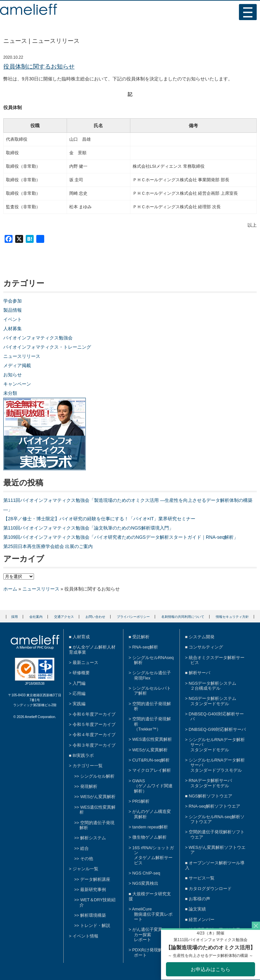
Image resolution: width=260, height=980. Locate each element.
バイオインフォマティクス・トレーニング (47, 347)
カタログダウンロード (210, 889)
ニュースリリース (22, 356)
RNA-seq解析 (145, 647)
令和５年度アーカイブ (94, 724)
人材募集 (13, 329)
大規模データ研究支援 (150, 896)
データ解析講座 (95, 879)
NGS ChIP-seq (146, 873)
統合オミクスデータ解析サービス (217, 660)
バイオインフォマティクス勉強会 (38, 338)
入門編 (79, 683)
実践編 (79, 704)
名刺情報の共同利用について (183, 617)
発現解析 (89, 786)
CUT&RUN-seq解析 (151, 760)
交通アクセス (64, 617)
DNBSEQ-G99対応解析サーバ (217, 729)
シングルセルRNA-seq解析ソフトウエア (217, 819)
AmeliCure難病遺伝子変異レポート (152, 914)
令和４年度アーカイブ (94, 735)
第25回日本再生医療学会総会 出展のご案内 (48, 546)
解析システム (93, 838)
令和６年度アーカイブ (94, 714)
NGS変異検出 (146, 883)
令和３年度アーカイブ (94, 745)
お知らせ (13, 375)
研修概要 (81, 673)
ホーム (10, 589)
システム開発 (202, 637)
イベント (13, 319)
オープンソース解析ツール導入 (215, 865)
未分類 (10, 393)
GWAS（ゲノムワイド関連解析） (152, 786)
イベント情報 (85, 936)
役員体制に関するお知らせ (39, 67)
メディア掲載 (17, 365)
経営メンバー (202, 920)
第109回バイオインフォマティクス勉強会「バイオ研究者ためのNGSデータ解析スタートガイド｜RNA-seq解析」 (121, 537)
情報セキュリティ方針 (232, 617)
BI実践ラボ (83, 755)
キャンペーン (17, 384)
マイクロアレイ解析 (152, 770)
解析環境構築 (93, 915)
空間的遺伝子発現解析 (97, 825)
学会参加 (13, 301)
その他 (87, 859)
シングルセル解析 (97, 776)
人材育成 (81, 637)
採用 (15, 617)
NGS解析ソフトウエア (211, 796)
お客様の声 (199, 899)
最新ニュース (85, 663)
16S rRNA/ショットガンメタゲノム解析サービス (153, 855)
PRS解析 (141, 801)
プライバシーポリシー (133, 617)
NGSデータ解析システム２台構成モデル (213, 686)
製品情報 (13, 310)
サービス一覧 (202, 878)
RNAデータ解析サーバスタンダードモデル (210, 783)
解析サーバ (199, 673)
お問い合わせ (95, 617)
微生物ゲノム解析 (149, 837)
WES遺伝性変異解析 (152, 739)
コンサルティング (206, 647)
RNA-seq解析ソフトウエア (214, 806)
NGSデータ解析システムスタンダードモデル (213, 701)
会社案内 (36, 617)
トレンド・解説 (95, 925)
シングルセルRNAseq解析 (153, 660)
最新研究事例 (93, 890)
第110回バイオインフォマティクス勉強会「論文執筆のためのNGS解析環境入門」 (88, 528)
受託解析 (141, 637)
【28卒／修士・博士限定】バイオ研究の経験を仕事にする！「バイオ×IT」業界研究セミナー (99, 519)
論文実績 (197, 909)
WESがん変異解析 (98, 797)
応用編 (79, 693)
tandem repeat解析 (150, 827)
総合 (84, 848)
